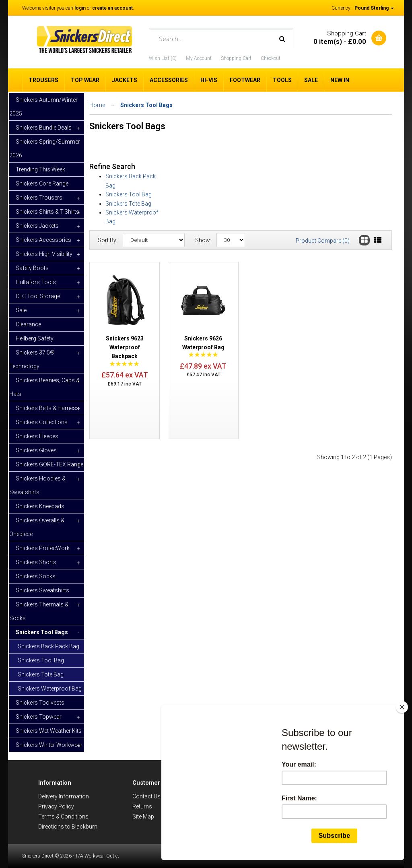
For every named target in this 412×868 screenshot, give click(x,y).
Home (97, 105)
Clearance (28, 324)
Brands (235, 796)
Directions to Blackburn (68, 827)
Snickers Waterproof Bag (50, 689)
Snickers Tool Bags (146, 105)
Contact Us (146, 796)
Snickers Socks (36, 576)
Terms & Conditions (63, 816)
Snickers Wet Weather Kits (49, 731)
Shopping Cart (236, 58)
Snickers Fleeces (37, 436)
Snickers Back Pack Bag (48, 646)
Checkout (271, 58)
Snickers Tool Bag (41, 660)
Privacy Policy (56, 806)
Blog (232, 827)
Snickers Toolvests (40, 703)
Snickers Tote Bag (41, 674)
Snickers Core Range (42, 183)
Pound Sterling (374, 8)
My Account (199, 58)
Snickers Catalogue (251, 806)
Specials (237, 816)
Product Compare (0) (323, 241)
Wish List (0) (163, 58)
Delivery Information (64, 796)
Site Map (143, 816)
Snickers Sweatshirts (42, 590)
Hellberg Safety (35, 338)
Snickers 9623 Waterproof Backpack (125, 347)
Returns (142, 806)
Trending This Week (40, 169)
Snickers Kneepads (40, 506)
